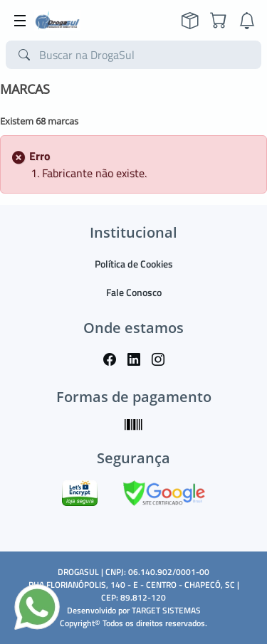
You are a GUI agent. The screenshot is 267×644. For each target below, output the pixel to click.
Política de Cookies (134, 264)
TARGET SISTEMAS (166, 610)
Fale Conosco (134, 292)
